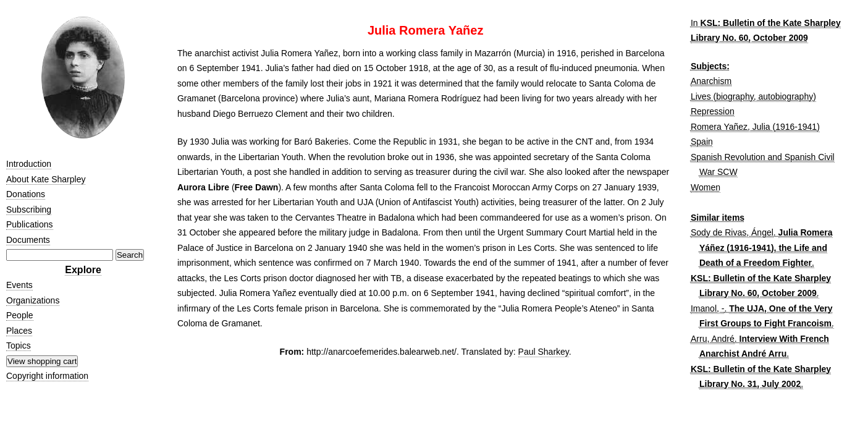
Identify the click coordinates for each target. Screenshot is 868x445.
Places (19, 331)
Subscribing (29, 210)
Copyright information (47, 376)
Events (19, 285)
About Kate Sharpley (46, 179)
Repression (713, 111)
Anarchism (711, 81)
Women (706, 187)
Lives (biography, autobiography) (753, 96)
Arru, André (713, 339)
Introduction (29, 164)
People (20, 315)
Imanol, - (707, 308)
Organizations (33, 300)
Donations (26, 194)
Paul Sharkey (544, 352)
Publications (30, 224)
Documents (28, 240)
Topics (19, 345)
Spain (702, 142)
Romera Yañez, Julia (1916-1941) (755, 127)
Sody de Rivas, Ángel (732, 232)
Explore (83, 270)
